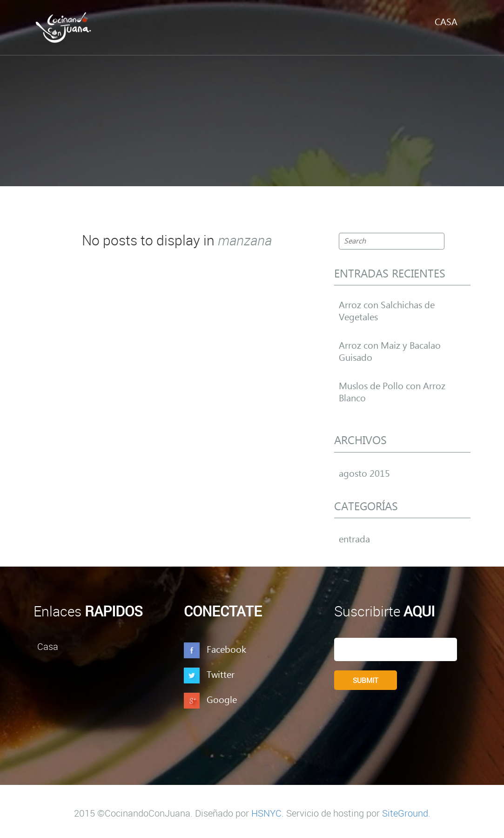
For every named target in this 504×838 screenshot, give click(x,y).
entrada (354, 540)
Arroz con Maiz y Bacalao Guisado (390, 352)
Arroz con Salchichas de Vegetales (387, 311)
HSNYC (266, 813)
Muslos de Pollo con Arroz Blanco (392, 392)
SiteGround (405, 813)
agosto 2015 (364, 474)
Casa (446, 22)
